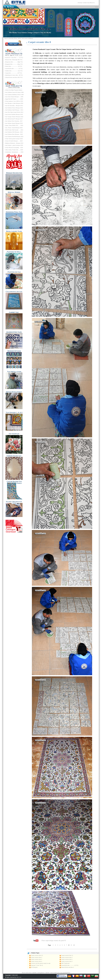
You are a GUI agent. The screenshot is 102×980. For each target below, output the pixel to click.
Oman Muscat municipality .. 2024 (14, 148)
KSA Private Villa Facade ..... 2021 (14, 130)
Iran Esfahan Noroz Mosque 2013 (14, 108)
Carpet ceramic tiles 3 (66, 957)
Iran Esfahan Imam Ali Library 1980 (14, 92)
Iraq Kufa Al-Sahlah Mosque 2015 (14, 114)
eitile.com (19, 977)
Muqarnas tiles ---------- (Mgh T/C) (14, 62)
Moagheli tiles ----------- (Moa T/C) (14, 64)
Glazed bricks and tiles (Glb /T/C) (14, 77)
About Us (24, 973)
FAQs (69, 973)
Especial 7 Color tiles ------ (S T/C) (14, 58)
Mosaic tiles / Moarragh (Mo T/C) (14, 60)
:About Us (92, 3)
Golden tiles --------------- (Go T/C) (14, 71)
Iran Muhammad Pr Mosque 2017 (14, 119)
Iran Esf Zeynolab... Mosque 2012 (14, 106)
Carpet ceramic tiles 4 (36, 959)
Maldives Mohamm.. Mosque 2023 (14, 143)
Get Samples (34, 967)
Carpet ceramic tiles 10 (36, 955)
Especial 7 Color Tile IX (36, 965)
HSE (65, 973)
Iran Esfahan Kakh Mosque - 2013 (14, 110)
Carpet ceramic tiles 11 (66, 955)
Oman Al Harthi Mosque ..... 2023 (14, 141)
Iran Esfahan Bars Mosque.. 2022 (14, 134)
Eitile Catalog (37, 973)
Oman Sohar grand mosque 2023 (14, 139)
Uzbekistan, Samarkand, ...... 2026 (14, 152)
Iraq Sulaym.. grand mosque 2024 (14, 145)
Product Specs (60, 973)
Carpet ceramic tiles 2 (36, 957)
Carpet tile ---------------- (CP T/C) (14, 73)
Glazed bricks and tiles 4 (67, 967)
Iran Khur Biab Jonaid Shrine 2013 (14, 112)
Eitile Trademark (65, 963)
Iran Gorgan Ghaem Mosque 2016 (14, 117)
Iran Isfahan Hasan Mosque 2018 (14, 123)
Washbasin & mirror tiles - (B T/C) (14, 75)
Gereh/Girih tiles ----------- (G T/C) (14, 69)
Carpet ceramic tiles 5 (66, 959)
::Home (79, 3)
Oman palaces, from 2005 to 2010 (14, 101)
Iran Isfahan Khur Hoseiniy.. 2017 (14, 121)
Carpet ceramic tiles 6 (36, 961)
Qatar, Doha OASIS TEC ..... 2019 (14, 125)
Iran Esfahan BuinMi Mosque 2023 (14, 137)
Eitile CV (44, 973)
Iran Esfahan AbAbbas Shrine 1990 (14, 95)
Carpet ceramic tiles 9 (66, 961)
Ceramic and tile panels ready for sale (40, 963)
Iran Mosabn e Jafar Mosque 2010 (14, 103)
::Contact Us (85, 3)
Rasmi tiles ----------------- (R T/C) (14, 66)
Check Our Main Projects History (14, 90)
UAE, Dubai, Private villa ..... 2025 (14, 150)
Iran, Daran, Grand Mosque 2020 (14, 128)
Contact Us (30, 973)
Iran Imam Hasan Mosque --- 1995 (14, 97)
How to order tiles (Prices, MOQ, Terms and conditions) (19, 38)
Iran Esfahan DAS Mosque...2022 (14, 132)
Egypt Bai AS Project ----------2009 (14, 99)
